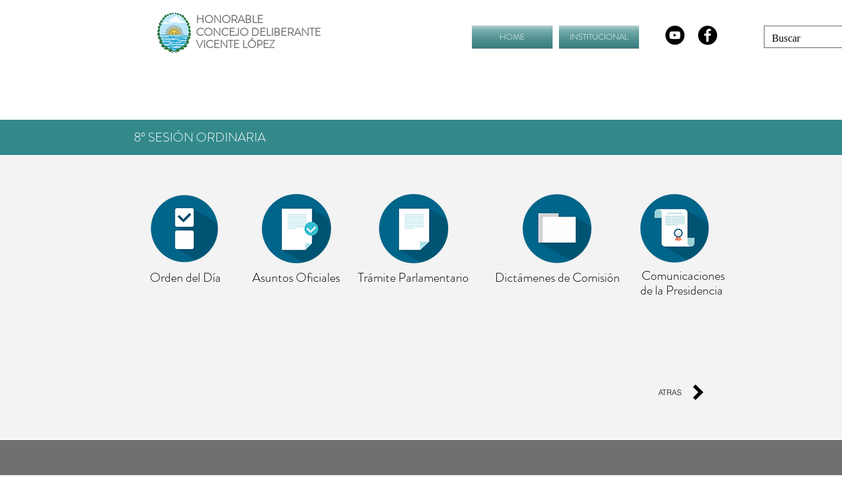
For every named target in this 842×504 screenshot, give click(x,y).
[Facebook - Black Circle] (708, 35)
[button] (597, 37)
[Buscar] (795, 38)
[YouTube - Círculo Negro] (675, 35)
